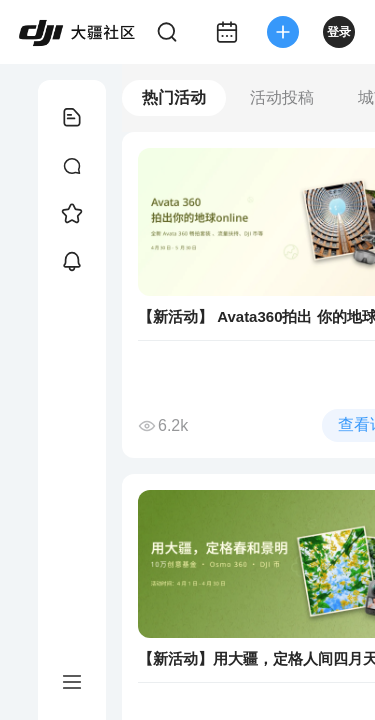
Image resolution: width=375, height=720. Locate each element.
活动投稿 (282, 97)
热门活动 (174, 97)
